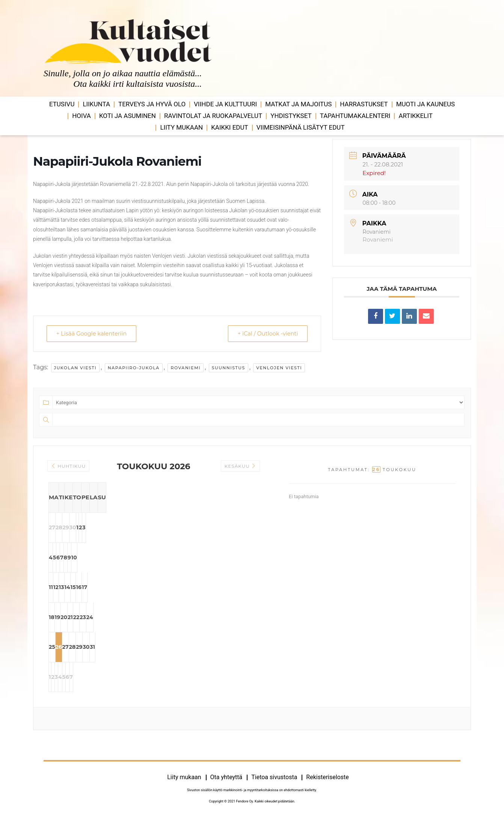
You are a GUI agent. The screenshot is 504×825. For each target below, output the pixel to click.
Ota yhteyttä (226, 781)
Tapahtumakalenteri (355, 116)
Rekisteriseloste (327, 781)
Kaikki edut (230, 127)
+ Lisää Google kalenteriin (94, 333)
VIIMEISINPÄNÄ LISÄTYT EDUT (301, 127)
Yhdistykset (291, 116)
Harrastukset (364, 104)
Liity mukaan (181, 127)
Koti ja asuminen (128, 116)
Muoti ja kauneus (426, 104)
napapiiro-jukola (134, 368)
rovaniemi (186, 368)
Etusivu (62, 104)
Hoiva (81, 116)
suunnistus (229, 368)
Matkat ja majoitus (298, 104)
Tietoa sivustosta (274, 781)
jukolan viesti (75, 368)
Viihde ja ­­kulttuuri (225, 104)
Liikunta (96, 104)
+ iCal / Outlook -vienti (266, 333)
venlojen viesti (279, 368)
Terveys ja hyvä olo (152, 104)
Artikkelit (415, 116)
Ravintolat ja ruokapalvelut (213, 116)
